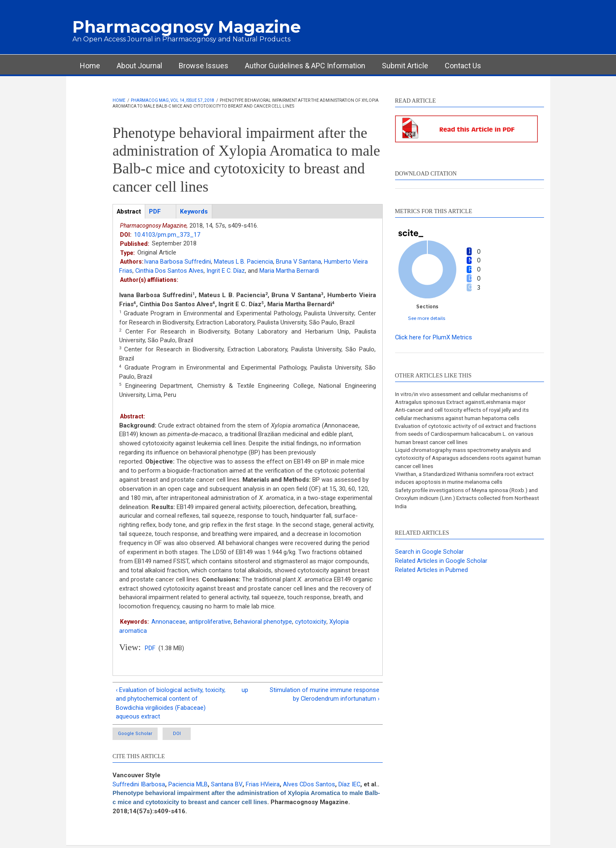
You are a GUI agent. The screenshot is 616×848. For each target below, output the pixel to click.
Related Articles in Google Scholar (441, 564)
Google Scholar (136, 735)
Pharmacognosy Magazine (187, 27)
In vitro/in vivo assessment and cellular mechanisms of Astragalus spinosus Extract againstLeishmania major (466, 398)
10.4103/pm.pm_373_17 (167, 235)
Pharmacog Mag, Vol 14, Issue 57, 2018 (173, 100)
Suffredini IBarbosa (139, 786)
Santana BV (227, 786)
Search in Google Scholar (429, 555)
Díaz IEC (351, 786)
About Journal (139, 66)
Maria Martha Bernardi (290, 271)
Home (90, 66)
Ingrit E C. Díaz (226, 271)
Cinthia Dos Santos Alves (170, 271)
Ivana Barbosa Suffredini (177, 262)
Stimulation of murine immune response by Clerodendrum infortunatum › (325, 695)
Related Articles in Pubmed (431, 573)
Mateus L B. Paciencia (244, 262)
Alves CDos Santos (310, 786)
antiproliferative (210, 622)
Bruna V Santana (299, 262)
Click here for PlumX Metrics (434, 337)
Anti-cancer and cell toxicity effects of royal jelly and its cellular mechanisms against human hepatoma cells (467, 415)
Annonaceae (169, 622)
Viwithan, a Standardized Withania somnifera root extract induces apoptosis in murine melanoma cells (463, 480)
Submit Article (405, 66)
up (245, 690)
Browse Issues (204, 66)
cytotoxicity (310, 622)
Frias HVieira (264, 786)
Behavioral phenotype (263, 622)
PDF (150, 649)
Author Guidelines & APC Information (305, 66)
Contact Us (463, 66)
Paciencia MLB (188, 786)
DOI (186, 735)
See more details (427, 318)
